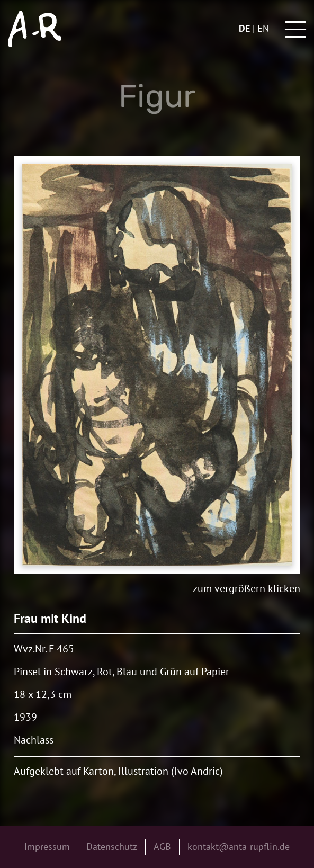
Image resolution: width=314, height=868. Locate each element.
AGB (162, 847)
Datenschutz (112, 847)
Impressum (47, 847)
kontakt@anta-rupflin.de (239, 847)
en (263, 28)
